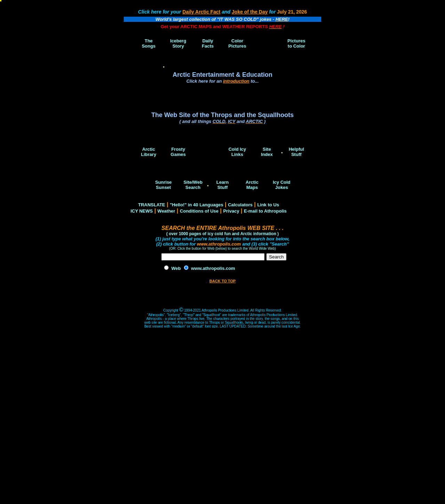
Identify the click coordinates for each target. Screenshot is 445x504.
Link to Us (268, 205)
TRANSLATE (152, 205)
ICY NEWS (141, 211)
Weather (166, 211)
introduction (236, 81)
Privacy (231, 211)
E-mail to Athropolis (265, 211)
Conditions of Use (199, 211)
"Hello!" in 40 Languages (196, 205)
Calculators (240, 205)
